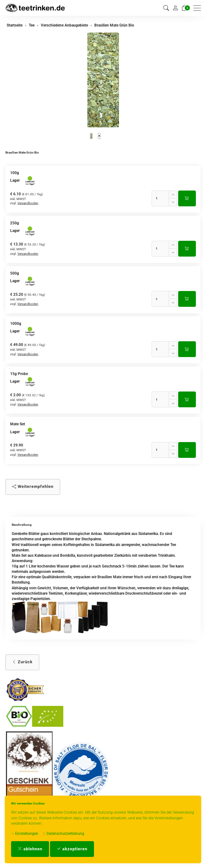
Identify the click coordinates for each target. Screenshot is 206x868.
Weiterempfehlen (33, 486)
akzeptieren (72, 849)
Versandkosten (28, 203)
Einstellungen (25, 834)
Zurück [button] (22, 662)
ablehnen (30, 849)
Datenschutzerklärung (63, 834)
